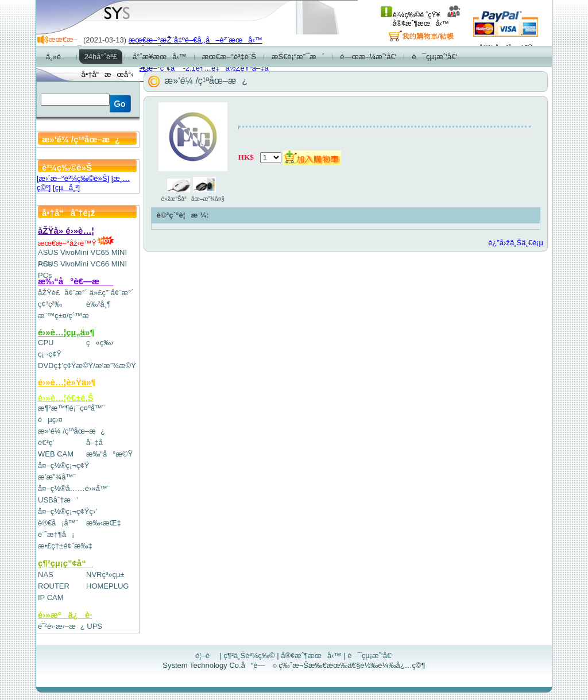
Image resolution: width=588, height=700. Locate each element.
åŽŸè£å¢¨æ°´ (63, 293)
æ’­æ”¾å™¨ (57, 477)
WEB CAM (56, 454)
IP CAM (51, 597)
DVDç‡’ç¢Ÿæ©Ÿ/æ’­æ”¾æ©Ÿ (87, 366)
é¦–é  (206, 655)
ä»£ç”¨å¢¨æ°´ (112, 293)
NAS (46, 575)
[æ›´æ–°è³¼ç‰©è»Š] (73, 178)
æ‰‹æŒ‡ (104, 523)
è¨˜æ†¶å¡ (56, 534)
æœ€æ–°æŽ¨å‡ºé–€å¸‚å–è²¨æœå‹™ (196, 40)
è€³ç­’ (46, 442)
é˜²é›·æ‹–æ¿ (61, 626)
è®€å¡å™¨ (58, 523)
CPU (46, 343)
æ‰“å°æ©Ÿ (109, 454)
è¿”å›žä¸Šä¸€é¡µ (516, 243)
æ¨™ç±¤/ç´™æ (69, 316)
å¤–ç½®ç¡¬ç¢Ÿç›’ (67, 511)
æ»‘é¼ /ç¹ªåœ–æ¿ (71, 431)
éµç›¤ (50, 419)
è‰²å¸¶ (98, 304)
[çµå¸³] (66, 187)
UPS (94, 626)
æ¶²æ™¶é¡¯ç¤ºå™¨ (71, 408)
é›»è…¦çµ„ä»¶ (66, 332)
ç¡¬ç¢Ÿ (50, 354)
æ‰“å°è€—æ (76, 281)
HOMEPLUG (107, 586)
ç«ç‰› (100, 343)
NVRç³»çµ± (105, 575)
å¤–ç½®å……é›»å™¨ (74, 488)
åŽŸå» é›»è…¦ (66, 231)
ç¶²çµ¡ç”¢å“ (65, 563)
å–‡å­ (97, 442)
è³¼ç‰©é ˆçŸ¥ (410, 15)
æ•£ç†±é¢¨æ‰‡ (65, 546)
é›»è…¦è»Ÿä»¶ (67, 382)
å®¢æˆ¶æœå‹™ (427, 19)
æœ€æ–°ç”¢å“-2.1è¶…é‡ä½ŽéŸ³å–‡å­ (202, 68)
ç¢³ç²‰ (50, 304)
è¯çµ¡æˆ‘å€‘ (370, 655)
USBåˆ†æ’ (58, 500)
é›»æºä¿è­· (65, 615)
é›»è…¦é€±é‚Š (66, 398)
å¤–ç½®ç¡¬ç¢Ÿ (63, 465)
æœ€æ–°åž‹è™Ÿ (76, 243)
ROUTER (54, 586)
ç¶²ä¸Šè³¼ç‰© (249, 655)
